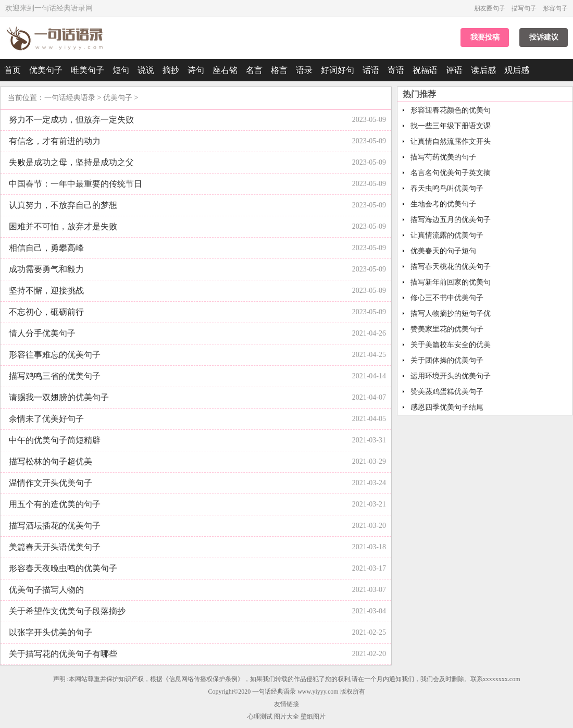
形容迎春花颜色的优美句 (451, 110)
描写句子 (524, 8)
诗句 (196, 70)
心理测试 (260, 717)
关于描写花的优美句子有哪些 (63, 654)
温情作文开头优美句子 (51, 483)
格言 (279, 70)
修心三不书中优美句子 (447, 298)
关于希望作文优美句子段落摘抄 (67, 611)
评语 (454, 70)
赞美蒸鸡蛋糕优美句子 (447, 392)
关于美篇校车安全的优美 (451, 345)
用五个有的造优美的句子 (55, 504)
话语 (371, 70)
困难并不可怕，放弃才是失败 (63, 226)
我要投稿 (485, 37)
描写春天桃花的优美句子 (451, 267)
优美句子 (46, 70)
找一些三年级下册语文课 (451, 126)
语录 (304, 70)
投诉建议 (544, 37)
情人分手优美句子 (42, 333)
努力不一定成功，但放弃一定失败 (71, 120)
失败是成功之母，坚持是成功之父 (71, 162)
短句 (121, 70)
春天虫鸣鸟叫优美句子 (447, 188)
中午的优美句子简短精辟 (55, 440)
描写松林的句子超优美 (51, 461)
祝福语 (425, 70)
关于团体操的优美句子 (447, 360)
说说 (146, 70)
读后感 (483, 70)
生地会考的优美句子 (443, 204)
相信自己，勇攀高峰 (46, 248)
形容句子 (555, 8)
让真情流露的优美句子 (447, 235)
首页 (13, 70)
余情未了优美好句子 (46, 419)
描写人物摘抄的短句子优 (451, 313)
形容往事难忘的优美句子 (55, 355)
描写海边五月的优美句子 (451, 220)
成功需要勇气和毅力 (46, 269)
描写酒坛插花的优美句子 (55, 526)
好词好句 (338, 70)
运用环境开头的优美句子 (451, 376)
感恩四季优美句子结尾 (447, 407)
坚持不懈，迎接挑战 (46, 291)
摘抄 (171, 70)
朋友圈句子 (490, 8)
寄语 (396, 70)
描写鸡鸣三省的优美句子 (55, 376)
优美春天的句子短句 (443, 251)
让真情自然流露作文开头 (451, 141)
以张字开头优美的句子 (51, 632)
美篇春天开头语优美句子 (55, 547)
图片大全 (286, 717)
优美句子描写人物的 (46, 590)
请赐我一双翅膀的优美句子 (59, 397)
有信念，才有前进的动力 (55, 141)
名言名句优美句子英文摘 (451, 173)
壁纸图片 (313, 717)
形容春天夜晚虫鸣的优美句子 (63, 568)
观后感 (517, 70)
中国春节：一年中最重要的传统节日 (76, 184)
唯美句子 (88, 70)
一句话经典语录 (70, 98)
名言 (254, 70)
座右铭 (225, 70)
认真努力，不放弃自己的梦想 (63, 205)
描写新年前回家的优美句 (451, 282)
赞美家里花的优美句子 (447, 329)
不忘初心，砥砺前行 (46, 312)
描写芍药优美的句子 (443, 157)
